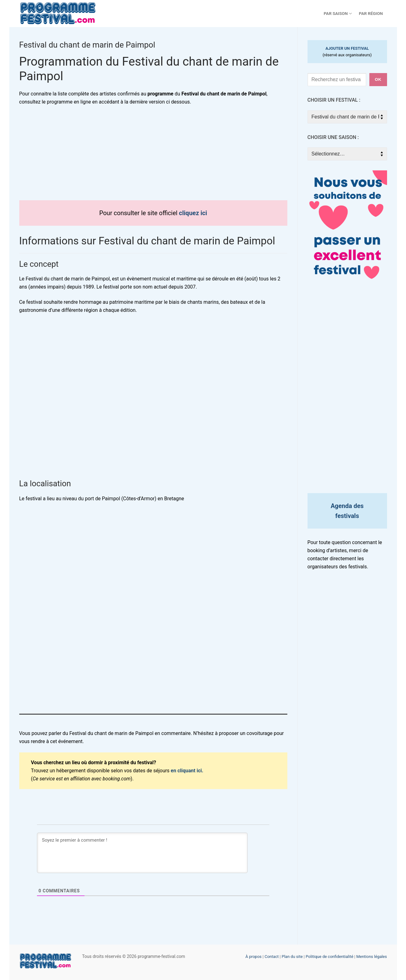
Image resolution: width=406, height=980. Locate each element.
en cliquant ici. (187, 771)
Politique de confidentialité (329, 957)
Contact (272, 957)
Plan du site (292, 957)
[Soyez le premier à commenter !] (142, 853)
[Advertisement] (153, 157)
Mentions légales (372, 957)
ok (378, 79)
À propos (253, 957)
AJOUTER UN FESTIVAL (347, 48)
